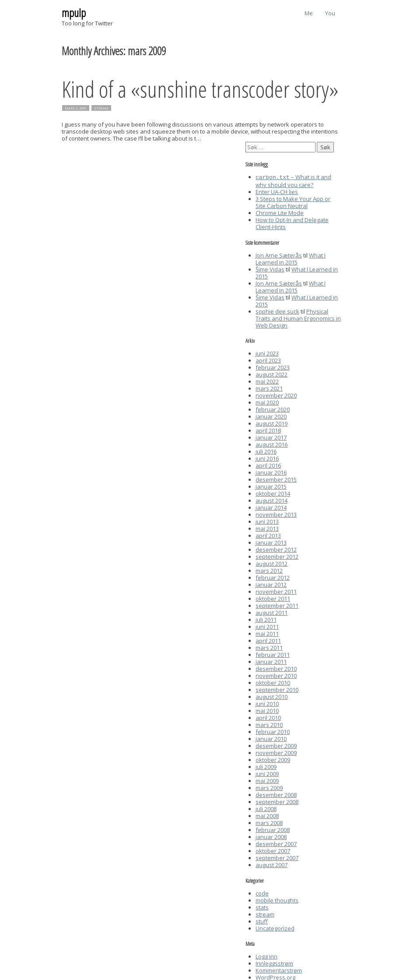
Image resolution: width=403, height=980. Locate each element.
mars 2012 (269, 570)
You (330, 13)
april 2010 (268, 717)
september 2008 (277, 801)
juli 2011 (266, 619)
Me (309, 13)
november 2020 (276, 395)
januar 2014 (271, 507)
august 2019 (272, 423)
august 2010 (272, 696)
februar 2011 (273, 654)
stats (262, 906)
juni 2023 (267, 353)
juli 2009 (266, 766)
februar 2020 (273, 409)
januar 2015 (271, 486)
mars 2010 (269, 724)
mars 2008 (269, 822)
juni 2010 (267, 703)
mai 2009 (267, 780)
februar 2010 (273, 731)
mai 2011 (267, 633)
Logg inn (266, 955)
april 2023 (268, 360)
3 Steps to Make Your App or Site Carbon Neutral (293, 201)
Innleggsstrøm (274, 962)
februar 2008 (273, 829)
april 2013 (268, 535)
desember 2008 (276, 794)
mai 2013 (267, 528)
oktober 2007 (273, 850)
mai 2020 (267, 402)
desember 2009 (276, 745)
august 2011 (272, 612)
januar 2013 (271, 542)
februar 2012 (273, 577)
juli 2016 (266, 451)
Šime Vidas (270, 268)
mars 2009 (269, 787)
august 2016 (272, 444)
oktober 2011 (273, 598)
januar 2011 (271, 661)
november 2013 (276, 514)
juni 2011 (267, 626)
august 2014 (272, 500)
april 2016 (268, 465)
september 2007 (277, 857)
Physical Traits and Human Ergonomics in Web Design (298, 317)
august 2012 (272, 563)
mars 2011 (269, 647)
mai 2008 (267, 815)
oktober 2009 (273, 759)
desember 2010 (276, 668)
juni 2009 (267, 773)
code (262, 892)
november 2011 (276, 591)
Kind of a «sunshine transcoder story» (200, 89)
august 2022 (272, 374)
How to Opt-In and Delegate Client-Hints (292, 222)
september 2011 (277, 605)
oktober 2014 (273, 493)
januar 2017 (271, 437)
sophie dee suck (277, 310)
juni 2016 (267, 458)
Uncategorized (275, 927)
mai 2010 (267, 710)
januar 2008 (271, 836)
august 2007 (272, 864)
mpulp (74, 13)
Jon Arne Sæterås (279, 254)
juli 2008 (266, 808)
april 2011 (268, 640)
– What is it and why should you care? (293, 180)
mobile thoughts (277, 899)
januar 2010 (271, 738)
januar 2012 (271, 584)
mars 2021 (269, 388)
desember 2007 (276, 843)
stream (101, 108)
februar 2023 (273, 367)
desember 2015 (276, 479)
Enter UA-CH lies (277, 191)
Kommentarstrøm (279, 969)
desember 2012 (276, 549)
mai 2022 (267, 381)
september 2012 (277, 556)
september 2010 (277, 689)
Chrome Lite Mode (280, 212)
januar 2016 (271, 472)
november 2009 (276, 752)
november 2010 (276, 675)
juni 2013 (267, 521)
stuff (262, 920)
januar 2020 (271, 416)
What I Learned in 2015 (291, 258)
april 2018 (268, 430)
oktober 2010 (273, 682)
